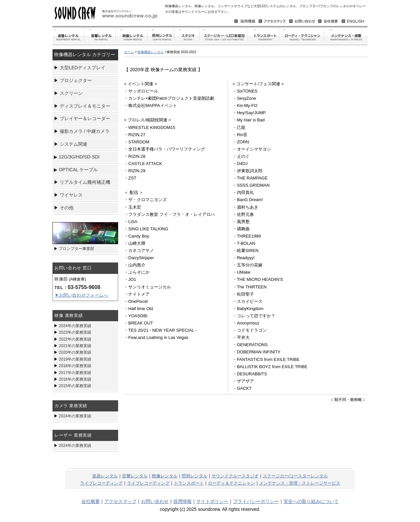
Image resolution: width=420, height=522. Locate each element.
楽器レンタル (105, 476)
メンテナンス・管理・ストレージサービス (300, 483)
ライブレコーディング (101, 483)
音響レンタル (135, 476)
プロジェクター (76, 80)
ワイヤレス (71, 195)
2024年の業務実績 (75, 326)
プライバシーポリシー (256, 501)
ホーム (129, 52)
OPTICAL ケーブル (78, 170)
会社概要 (91, 501)
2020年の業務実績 (75, 352)
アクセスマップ (120, 501)
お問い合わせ (155, 501)
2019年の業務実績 (75, 359)
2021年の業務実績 (75, 346)
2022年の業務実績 (75, 339)
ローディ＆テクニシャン (231, 483)
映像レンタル (165, 476)
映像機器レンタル (151, 52)
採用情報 (182, 501)
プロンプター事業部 (76, 249)
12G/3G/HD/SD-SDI (79, 157)
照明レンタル (195, 476)
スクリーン (71, 93)
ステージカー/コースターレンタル (295, 476)
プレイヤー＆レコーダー (85, 118)
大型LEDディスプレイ (83, 68)
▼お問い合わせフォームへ (81, 295)
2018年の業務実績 (75, 366)
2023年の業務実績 (75, 332)
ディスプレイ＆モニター (85, 106)
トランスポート (189, 483)
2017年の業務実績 (75, 373)
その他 (67, 208)
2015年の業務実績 (75, 386)
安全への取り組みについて (311, 501)
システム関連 (73, 144)
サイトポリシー (212, 501)
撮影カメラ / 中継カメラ (85, 131)
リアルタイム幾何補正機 (85, 182)
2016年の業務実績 (75, 379)
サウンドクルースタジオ (235, 476)
